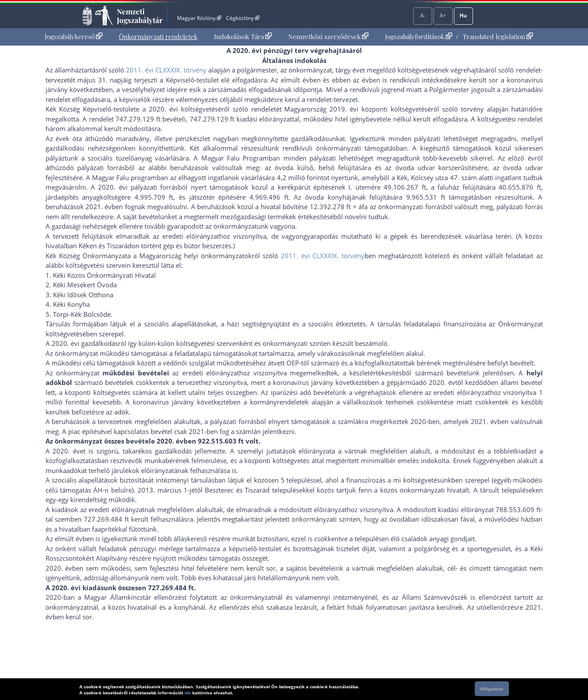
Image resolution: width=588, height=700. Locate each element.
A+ (443, 15)
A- (423, 15)
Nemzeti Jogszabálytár (140, 16)
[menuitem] (74, 37)
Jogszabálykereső (74, 36)
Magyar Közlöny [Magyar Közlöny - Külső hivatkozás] (199, 18)
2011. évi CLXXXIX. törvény (166, 70)
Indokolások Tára (243, 36)
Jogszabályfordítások (419, 36)
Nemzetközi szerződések (328, 36)
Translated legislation (498, 36)
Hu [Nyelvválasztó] (463, 15)
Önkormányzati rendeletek (158, 36)
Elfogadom (492, 689)
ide (188, 693)
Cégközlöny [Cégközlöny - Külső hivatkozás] (243, 18)
